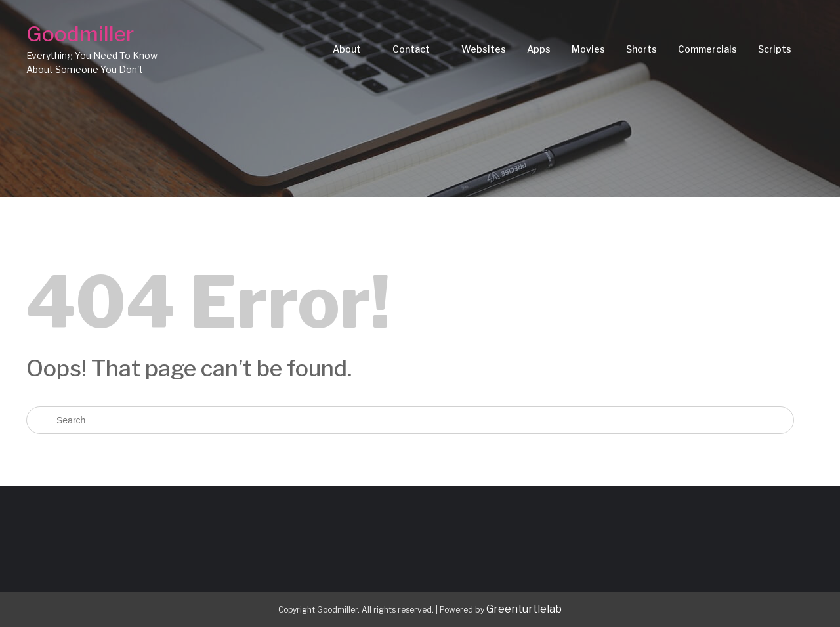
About (347, 49)
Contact (411, 49)
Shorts (641, 49)
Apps (539, 49)
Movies (588, 49)
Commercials (707, 49)
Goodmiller (80, 34)
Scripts (775, 49)
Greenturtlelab (524, 609)
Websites (484, 49)
